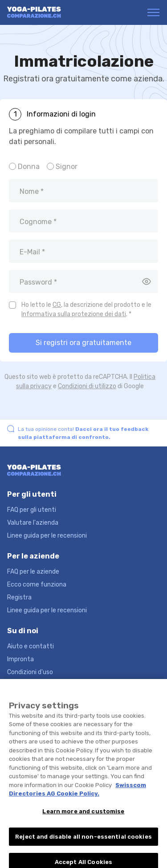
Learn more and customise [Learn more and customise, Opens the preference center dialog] (83, 816)
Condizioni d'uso (30, 672)
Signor (67, 167)
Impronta (20, 659)
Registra (19, 597)
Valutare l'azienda (33, 523)
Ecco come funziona (37, 585)
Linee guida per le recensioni (47, 536)
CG (57, 305)
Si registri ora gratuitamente (83, 343)
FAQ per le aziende (33, 572)
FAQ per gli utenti (32, 510)
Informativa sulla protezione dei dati (74, 314)
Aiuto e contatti (31, 646)
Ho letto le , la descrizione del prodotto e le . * (86, 309)
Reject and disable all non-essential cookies (83, 842)
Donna (29, 167)
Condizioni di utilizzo (87, 386)
